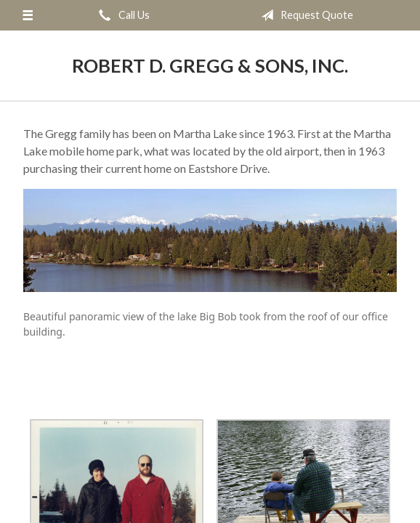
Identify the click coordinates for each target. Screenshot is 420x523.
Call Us (121, 15)
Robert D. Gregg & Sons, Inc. (210, 65)
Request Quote (304, 15)
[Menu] (27, 15)
